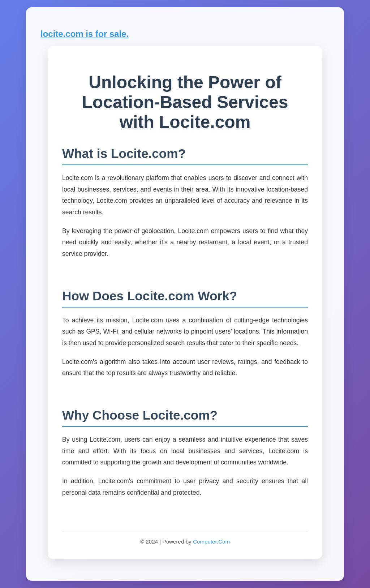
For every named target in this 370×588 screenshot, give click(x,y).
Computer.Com (211, 542)
